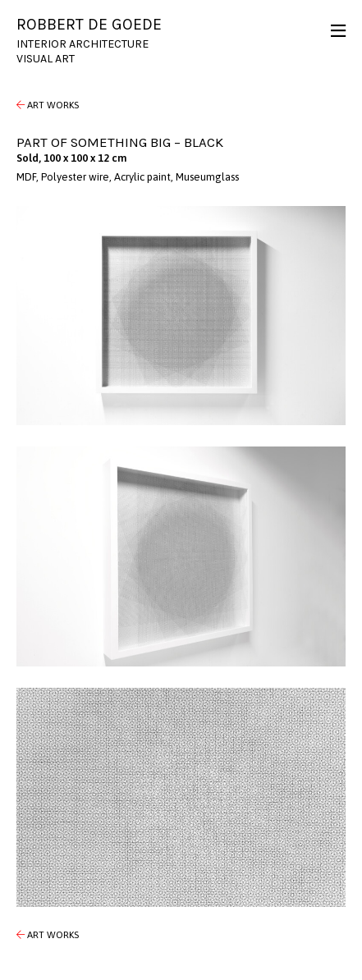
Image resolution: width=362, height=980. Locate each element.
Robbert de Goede (89, 24)
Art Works (48, 105)
